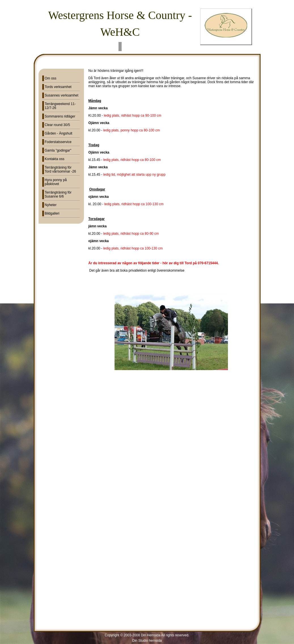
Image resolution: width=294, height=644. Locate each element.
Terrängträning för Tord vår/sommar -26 (61, 169)
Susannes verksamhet (62, 95)
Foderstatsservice (58, 142)
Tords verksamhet (58, 87)
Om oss (51, 78)
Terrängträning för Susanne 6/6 (58, 194)
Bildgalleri (52, 213)
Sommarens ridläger (60, 116)
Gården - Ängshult (59, 133)
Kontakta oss (55, 159)
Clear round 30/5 (57, 125)
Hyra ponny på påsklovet (56, 182)
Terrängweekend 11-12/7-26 (60, 106)
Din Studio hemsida (147, 641)
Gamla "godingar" (58, 150)
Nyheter (51, 205)
